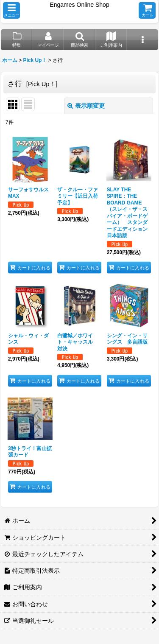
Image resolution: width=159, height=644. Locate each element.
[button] (11, 10)
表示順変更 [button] (86, 106)
